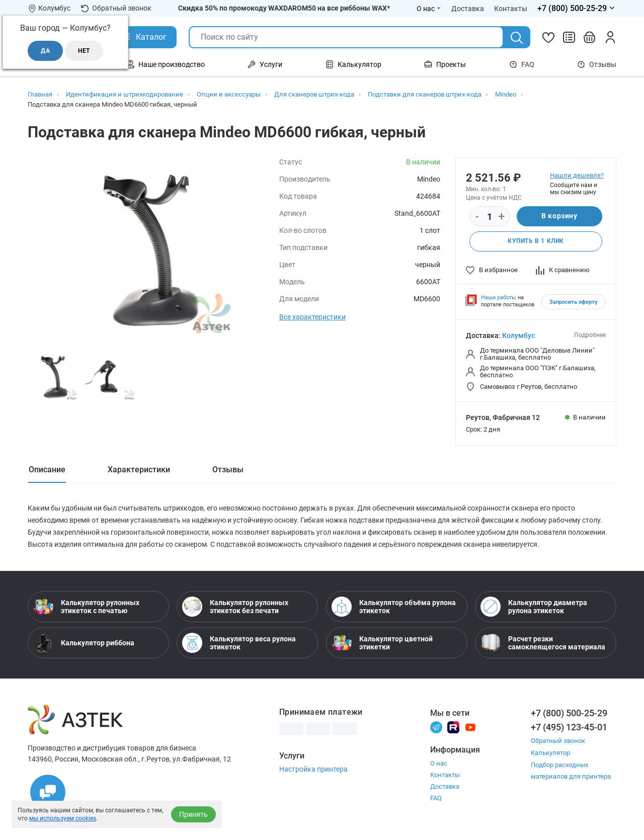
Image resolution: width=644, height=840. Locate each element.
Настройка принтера (313, 769)
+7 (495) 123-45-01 (569, 727)
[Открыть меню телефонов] (577, 9)
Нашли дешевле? (577, 175)
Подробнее (590, 335)
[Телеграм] (436, 727)
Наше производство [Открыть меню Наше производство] (166, 64)
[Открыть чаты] (48, 792)
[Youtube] (470, 727)
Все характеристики (312, 317)
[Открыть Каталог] (144, 37)
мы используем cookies (63, 818)
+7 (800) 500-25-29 (569, 713)
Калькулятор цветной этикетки (382, 643)
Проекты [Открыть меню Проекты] (445, 64)
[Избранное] (548, 37)
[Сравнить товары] (569, 37)
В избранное (492, 270)
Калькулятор (550, 752)
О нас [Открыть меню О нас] (429, 9)
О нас (439, 763)
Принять (193, 814)
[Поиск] (517, 38)
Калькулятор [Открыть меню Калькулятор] (353, 64)
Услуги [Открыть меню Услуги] (265, 64)
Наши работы (499, 298)
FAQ (522, 64)
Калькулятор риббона (84, 643)
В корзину (559, 216)
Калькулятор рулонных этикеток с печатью (86, 607)
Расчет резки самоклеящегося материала (543, 643)
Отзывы (597, 64)
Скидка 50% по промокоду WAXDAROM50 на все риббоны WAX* (284, 8)
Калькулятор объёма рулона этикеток (394, 607)
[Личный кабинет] (610, 37)
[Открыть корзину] (590, 37)
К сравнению (563, 270)
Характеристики (139, 470)
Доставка (445, 786)
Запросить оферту (574, 302)
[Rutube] (453, 727)
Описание (47, 470)
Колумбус (518, 335)
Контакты (445, 775)
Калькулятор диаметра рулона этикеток (534, 607)
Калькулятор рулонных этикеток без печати (235, 607)
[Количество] (490, 217)
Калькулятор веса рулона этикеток (239, 643)
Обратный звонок (116, 8)
